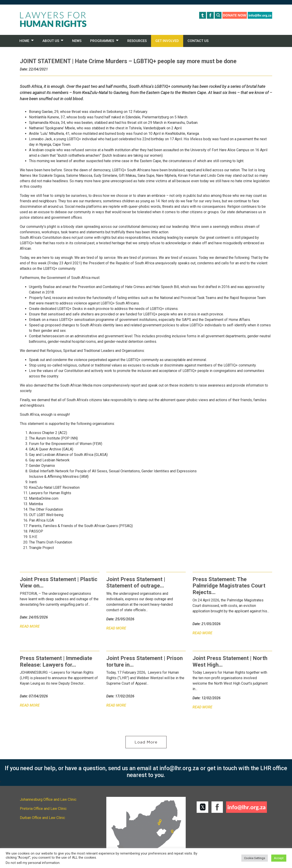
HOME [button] (24, 41)
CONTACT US (198, 41)
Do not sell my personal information (33, 863)
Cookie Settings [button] (255, 858)
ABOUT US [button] (51, 41)
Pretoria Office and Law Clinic (43, 809)
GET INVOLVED (167, 41)
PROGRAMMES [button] (102, 41)
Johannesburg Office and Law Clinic (48, 799)
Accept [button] (279, 858)
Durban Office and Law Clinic (42, 818)
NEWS (77, 41)
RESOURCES (137, 41)
